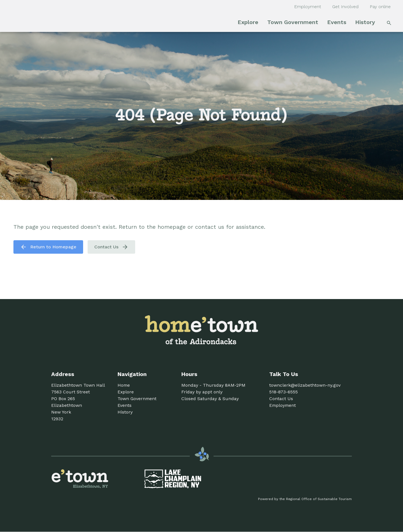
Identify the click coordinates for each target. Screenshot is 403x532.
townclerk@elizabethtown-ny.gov (305, 385)
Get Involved (345, 7)
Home (124, 385)
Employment (308, 7)
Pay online (380, 7)
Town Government (293, 22)
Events (337, 22)
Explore (248, 22)
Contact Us (111, 247)
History (365, 22)
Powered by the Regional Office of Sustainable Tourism (305, 499)
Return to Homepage (48, 247)
